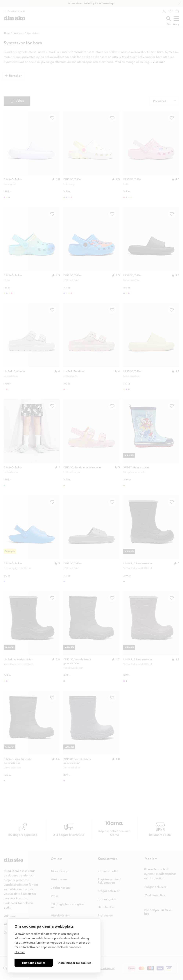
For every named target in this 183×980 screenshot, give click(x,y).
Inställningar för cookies (74, 963)
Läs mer (20, 952)
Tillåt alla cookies (34, 963)
